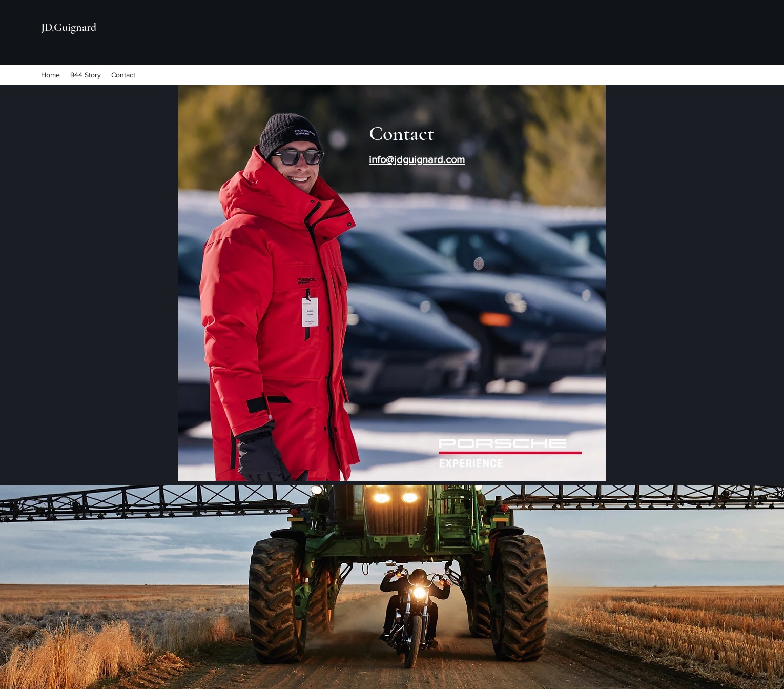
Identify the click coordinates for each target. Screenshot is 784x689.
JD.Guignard (69, 27)
